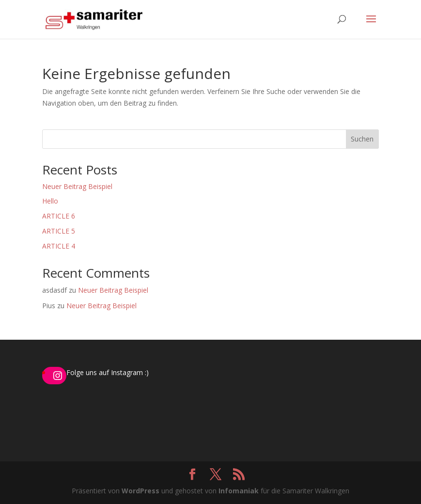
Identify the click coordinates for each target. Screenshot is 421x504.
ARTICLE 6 (59, 216)
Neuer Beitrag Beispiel (77, 186)
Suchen (362, 139)
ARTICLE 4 (59, 246)
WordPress (140, 491)
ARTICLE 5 (59, 231)
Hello (50, 201)
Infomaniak (239, 491)
